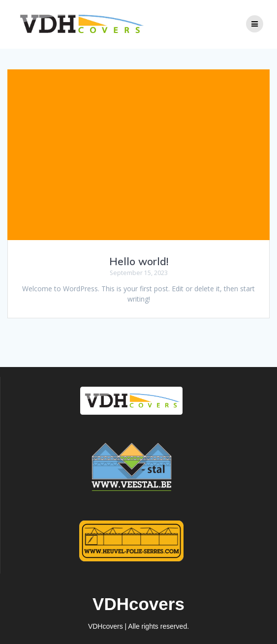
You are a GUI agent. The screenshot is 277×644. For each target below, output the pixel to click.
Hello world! (139, 261)
